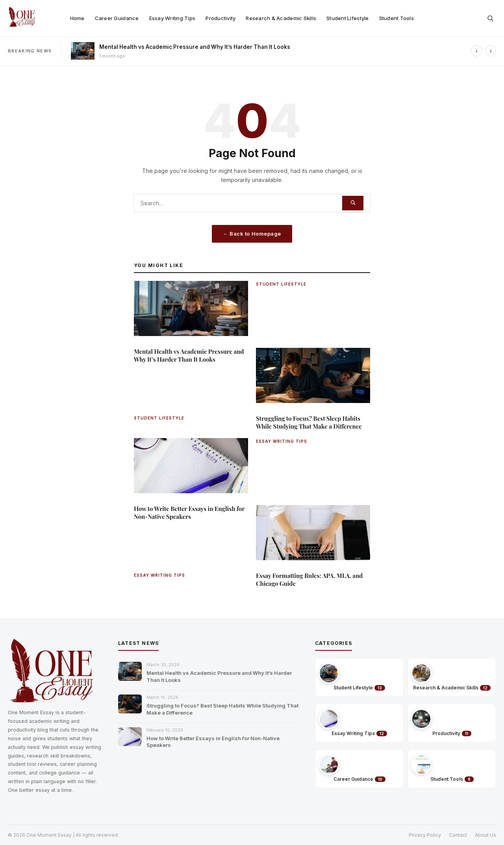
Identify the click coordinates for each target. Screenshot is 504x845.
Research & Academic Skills (281, 18)
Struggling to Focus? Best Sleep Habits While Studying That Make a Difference (222, 709)
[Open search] (490, 18)
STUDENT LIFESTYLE (281, 284)
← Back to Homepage (252, 234)
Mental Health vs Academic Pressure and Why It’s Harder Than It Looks (195, 47)
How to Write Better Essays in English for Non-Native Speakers (213, 742)
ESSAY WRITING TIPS (282, 441)
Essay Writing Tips (172, 18)
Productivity (220, 18)
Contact (458, 835)
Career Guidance (117, 18)
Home (77, 18)
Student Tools (397, 18)
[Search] (353, 203)
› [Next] (491, 51)
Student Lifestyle (347, 18)
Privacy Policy (425, 835)
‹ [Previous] (477, 51)
